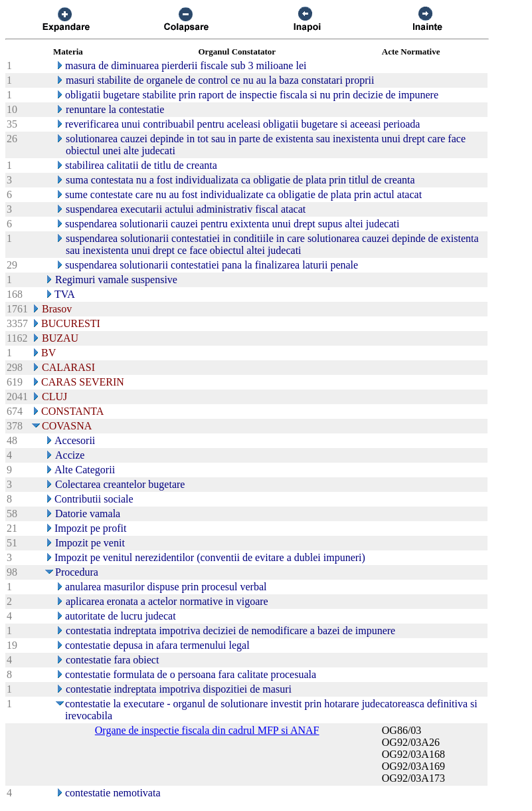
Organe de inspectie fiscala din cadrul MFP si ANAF (207, 730)
